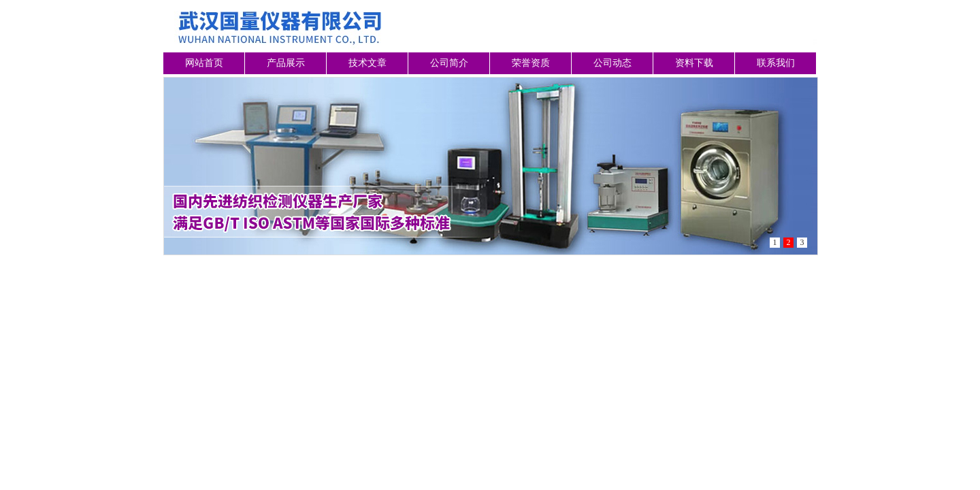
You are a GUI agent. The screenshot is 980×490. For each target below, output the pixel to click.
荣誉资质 (531, 63)
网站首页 (204, 63)
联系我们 (776, 63)
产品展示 (286, 63)
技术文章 (367, 63)
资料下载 (694, 63)
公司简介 (449, 63)
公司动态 (612, 63)
